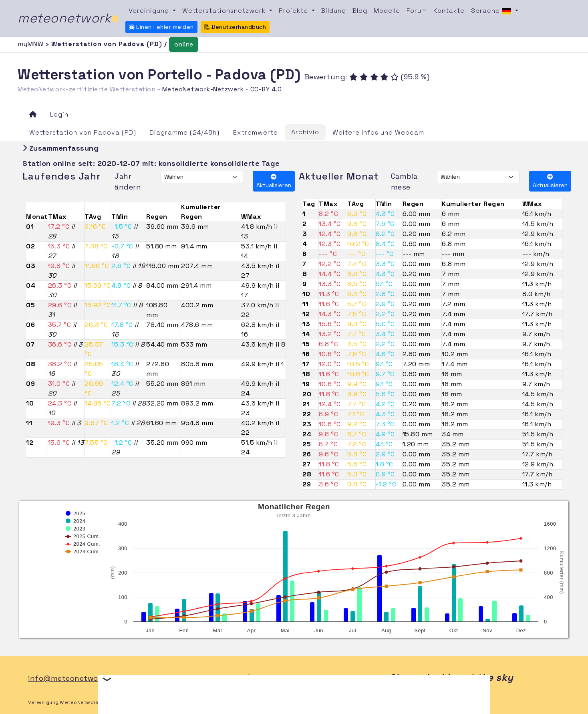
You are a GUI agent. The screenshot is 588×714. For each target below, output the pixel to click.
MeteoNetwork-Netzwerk (203, 89)
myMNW (32, 44)
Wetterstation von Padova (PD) (83, 132)
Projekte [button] (294, 11)
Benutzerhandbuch (235, 27)
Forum (417, 11)
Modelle (387, 11)
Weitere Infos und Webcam (378, 132)
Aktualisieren (274, 181)
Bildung (334, 11)
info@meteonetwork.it (70, 678)
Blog (360, 11)
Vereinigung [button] (150, 11)
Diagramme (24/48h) (185, 132)
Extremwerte (256, 132)
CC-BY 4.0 (266, 89)
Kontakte (449, 11)
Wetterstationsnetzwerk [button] (225, 11)
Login (59, 114)
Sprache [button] (492, 11)
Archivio (305, 132)
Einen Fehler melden (161, 27)
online (184, 44)
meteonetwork (68, 18)
